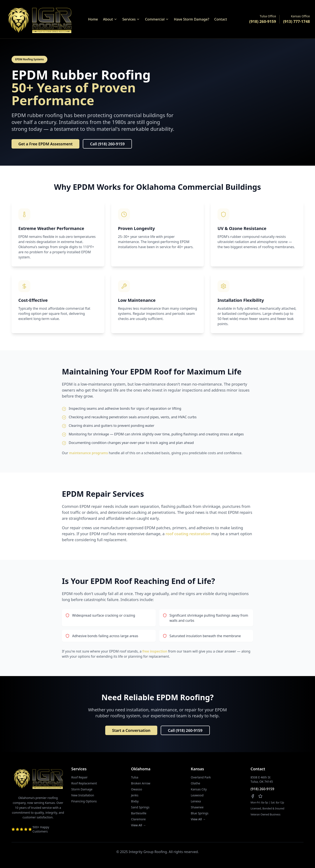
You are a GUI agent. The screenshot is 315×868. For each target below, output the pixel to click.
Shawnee (197, 807)
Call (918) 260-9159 (107, 144)
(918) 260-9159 (263, 21)
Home (93, 19)
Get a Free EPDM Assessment (45, 144)
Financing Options (84, 801)
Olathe (195, 783)
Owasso (137, 789)
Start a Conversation (131, 730)
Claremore (138, 819)
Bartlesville (139, 813)
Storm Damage (82, 789)
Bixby (135, 801)
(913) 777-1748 (296, 21)
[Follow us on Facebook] (253, 796)
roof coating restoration (188, 534)
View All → (138, 825)
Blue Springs (200, 813)
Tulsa (135, 777)
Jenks (135, 795)
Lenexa (196, 801)
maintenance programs (88, 453)
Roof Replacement (84, 783)
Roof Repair (79, 777)
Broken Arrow (141, 783)
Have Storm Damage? (192, 19)
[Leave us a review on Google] (260, 796)
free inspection (155, 651)
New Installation (83, 795)
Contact (221, 19)
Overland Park (201, 777)
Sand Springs (140, 807)
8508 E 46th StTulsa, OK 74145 (262, 779)
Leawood (197, 795)
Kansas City (199, 789)
